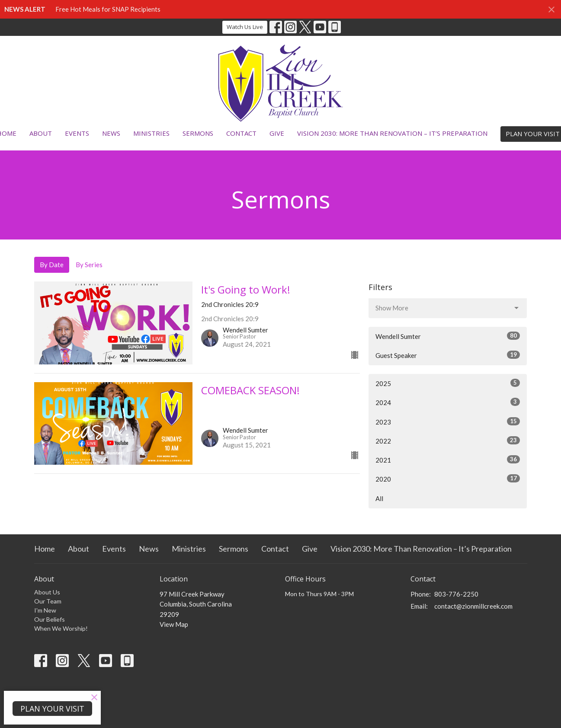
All (379, 498)
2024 (448, 402)
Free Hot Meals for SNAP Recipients (108, 9)
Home (45, 549)
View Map (174, 624)
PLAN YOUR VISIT (52, 709)
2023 (448, 421)
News (111, 133)
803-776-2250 (456, 594)
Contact (241, 133)
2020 (448, 479)
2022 (448, 441)
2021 (448, 460)
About (41, 133)
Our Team (48, 601)
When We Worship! (61, 628)
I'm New (45, 610)
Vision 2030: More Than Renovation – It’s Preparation (392, 133)
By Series (89, 265)
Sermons (198, 133)
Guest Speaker (448, 355)
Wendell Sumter (448, 336)
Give (277, 133)
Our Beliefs (50, 619)
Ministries (151, 133)
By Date (52, 265)
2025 (448, 383)
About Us (47, 592)
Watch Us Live (245, 27)
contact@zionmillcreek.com (473, 606)
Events (77, 133)
